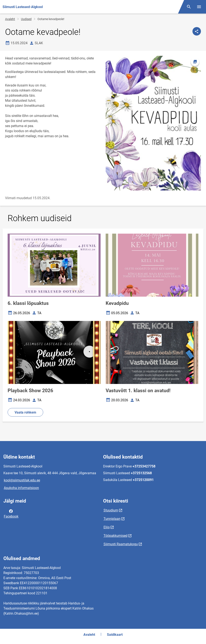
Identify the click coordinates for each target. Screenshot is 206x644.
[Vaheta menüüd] (199, 7)
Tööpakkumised (115, 536)
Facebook (11, 513)
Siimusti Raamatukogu (121, 544)
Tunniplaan (112, 519)
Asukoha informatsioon (21, 488)
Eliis (107, 527)
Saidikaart (115, 635)
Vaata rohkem (25, 412)
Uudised (26, 19)
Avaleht (10, 19)
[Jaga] (197, 31)
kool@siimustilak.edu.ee (22, 480)
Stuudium (111, 510)
